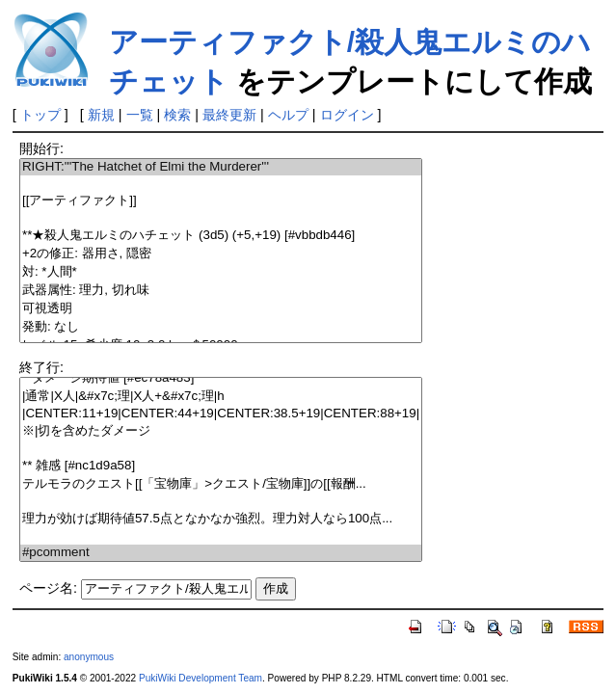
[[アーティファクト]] (221, 201)
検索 (177, 115)
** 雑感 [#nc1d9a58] (221, 466)
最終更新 (229, 115)
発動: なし (221, 327)
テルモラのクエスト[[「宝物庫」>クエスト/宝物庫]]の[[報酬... (221, 484)
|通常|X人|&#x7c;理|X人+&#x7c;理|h (221, 397)
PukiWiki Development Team (201, 678)
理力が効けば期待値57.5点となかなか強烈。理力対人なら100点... (221, 519)
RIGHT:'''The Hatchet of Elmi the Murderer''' (221, 167)
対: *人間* (221, 272)
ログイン (347, 115)
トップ (40, 115)
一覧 (140, 115)
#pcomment (221, 553)
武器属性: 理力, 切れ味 (221, 291)
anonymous (89, 657)
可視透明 (221, 309)
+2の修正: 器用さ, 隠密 (221, 254)
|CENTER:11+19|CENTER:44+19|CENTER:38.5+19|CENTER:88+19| (221, 414)
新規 (101, 115)
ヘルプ (288, 115)
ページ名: (48, 588)
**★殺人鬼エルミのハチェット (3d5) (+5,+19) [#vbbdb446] (221, 236)
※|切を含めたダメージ (221, 431)
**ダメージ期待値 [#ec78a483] (221, 378)
